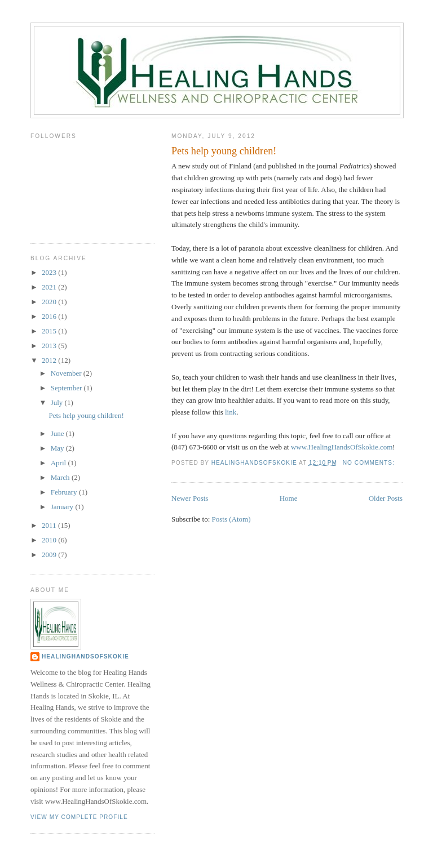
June (58, 433)
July (58, 402)
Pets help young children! (224, 151)
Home (289, 498)
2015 (50, 331)
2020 (50, 302)
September (67, 388)
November (67, 373)
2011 (50, 525)
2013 (50, 346)
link (231, 412)
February (65, 492)
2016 (50, 316)
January (63, 507)
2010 (50, 540)
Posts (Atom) (231, 519)
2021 (50, 287)
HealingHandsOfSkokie (85, 656)
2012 (50, 360)
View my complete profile (79, 817)
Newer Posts (190, 498)
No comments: (370, 463)
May (58, 448)
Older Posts (386, 498)
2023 (50, 272)
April (59, 463)
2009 (50, 555)
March (61, 477)
